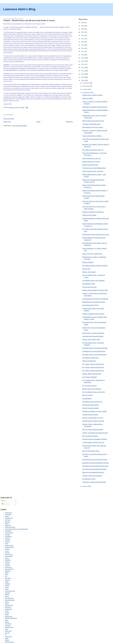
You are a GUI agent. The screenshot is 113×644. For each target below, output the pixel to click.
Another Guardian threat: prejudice (93, 314)
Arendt (7, 516)
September (86, 93)
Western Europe (9, 642)
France (7, 558)
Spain (7, 629)
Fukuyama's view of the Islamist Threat (95, 459)
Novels (7, 602)
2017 (83, 52)
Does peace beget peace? (91, 405)
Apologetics (8, 514)
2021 (83, 39)
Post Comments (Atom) (20, 126)
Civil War (8, 535)
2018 (83, 48)
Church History (9, 533)
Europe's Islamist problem (91, 408)
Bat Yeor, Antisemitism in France (93, 418)
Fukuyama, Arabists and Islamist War (94, 482)
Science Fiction (9, 627)
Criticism (7, 542)
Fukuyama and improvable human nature (95, 466)
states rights (8, 631)
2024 (83, 29)
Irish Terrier (8, 578)
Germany (8, 565)
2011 (83, 71)
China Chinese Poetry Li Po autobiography (17, 529)
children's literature (10, 527)
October (85, 89)
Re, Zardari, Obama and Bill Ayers (93, 364)
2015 (83, 58)
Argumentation (87, 398)
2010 (83, 74)
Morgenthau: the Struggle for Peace (94, 302)
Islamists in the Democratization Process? (96, 463)
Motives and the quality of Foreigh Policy (95, 290)
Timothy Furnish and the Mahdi (92, 476)
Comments (6, 504)
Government (8, 567)
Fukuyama (8, 560)
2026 (83, 23)
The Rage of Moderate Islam (91, 124)
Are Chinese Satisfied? (90, 377)
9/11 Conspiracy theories (90, 436)
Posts (4, 501)
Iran (6, 576)
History (7, 573)
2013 (83, 64)
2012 (83, 68)
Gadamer (8, 562)
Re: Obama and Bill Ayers (91, 358)
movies (7, 596)
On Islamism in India (89, 479)
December (86, 83)
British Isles (8, 525)
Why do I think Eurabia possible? (93, 429)
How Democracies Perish (90, 305)
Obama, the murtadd (89, 272)
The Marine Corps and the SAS (92, 402)
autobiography (9, 518)
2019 (83, 45)
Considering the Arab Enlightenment (94, 351)
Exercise (7, 553)
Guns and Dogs (9, 569)
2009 (83, 77)
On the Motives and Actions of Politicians (95, 299)
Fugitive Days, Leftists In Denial (92, 95)
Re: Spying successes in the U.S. (93, 150)
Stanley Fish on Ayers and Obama (93, 333)
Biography (8, 520)
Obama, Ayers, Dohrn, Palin (91, 339)
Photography (9, 609)
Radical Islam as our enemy (91, 162)
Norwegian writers (10, 600)
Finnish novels (9, 555)
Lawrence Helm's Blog (19, 9)
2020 (83, 42)
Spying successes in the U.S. (92, 158)
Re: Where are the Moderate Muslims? (95, 469)
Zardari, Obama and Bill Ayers (92, 374)
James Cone (86, 269)
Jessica (7, 585)
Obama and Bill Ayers (89, 361)
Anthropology (9, 513)
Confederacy (9, 536)
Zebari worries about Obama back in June (96, 234)
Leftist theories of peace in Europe (93, 421)
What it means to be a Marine (92, 389)
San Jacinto (8, 624)
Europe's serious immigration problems (95, 439)
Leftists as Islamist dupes (90, 165)
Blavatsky (8, 522)
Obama (7, 604)
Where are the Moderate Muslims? (93, 472)
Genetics (8, 564)
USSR (7, 638)
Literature (8, 593)
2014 (83, 61)
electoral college (9, 547)
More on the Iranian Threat (91, 451)
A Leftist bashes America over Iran (93, 442)
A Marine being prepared (90, 415)
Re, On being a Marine (90, 386)
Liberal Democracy (10, 591)
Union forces (8, 636)
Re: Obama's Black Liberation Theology (95, 266)
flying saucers (9, 556)
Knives (7, 587)
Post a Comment (9, 119)
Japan (7, 582)
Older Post (69, 122)
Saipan (7, 622)
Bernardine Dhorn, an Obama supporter (95, 348)
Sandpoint (8, 626)
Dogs (7, 544)
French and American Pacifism (92, 136)
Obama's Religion (88, 262)
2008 (83, 80)
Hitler (7, 575)
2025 (83, 26)
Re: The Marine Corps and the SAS (94, 392)
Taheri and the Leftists (89, 215)
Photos (7, 611)
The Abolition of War (89, 284)
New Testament (9, 598)
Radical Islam (9, 616)
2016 (83, 55)
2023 (83, 32)
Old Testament (9, 605)
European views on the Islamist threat (94, 354)
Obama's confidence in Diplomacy (93, 212)
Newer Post (7, 122)
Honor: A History (88, 395)
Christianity (8, 531)
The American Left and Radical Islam (94, 168)
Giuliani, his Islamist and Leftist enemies (95, 433)
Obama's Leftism (88, 98)
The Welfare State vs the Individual (93, 280)
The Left (7, 633)
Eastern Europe (9, 545)
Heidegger (8, 571)
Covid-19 (8, 538)
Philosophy (8, 607)
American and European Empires (93, 336)
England (7, 549)
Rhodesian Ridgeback (11, 618)
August (85, 486)
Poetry (7, 615)
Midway (7, 595)
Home (38, 122)
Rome (7, 620)
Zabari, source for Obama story (92, 254)
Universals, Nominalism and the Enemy (95, 107)
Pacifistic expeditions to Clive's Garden (95, 411)
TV (6, 635)
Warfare (7, 640)
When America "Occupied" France (93, 121)
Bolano (7, 524)
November (86, 86)
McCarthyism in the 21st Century (93, 127)
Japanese (8, 584)
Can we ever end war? (89, 287)
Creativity (8, 540)
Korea (7, 589)
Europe (7, 551)
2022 (83, 35)
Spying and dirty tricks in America (93, 171)
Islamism (8, 580)
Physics (7, 613)
